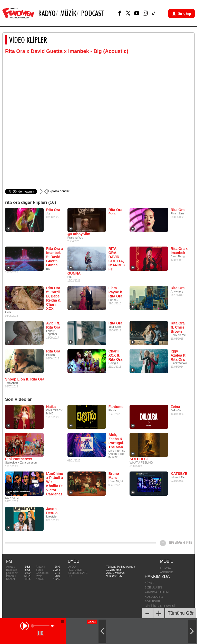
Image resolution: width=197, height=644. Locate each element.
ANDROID (167, 572)
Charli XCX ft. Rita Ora (115, 355)
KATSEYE (179, 474)
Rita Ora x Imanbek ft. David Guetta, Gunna (55, 257)
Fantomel (116, 407)
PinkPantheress (19, 459)
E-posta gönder (55, 191)
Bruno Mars (114, 476)
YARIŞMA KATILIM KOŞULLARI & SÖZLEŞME (157, 597)
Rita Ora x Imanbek (179, 251)
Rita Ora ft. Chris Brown (178, 327)
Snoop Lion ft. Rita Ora (25, 379)
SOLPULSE (139, 459)
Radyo (47, 13)
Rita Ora (53, 210)
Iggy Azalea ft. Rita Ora (178, 355)
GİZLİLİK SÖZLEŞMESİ (160, 606)
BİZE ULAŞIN (153, 587)
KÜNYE (150, 583)
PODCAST (93, 13)
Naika (51, 407)
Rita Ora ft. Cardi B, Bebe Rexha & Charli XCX (53, 298)
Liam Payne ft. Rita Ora (116, 292)
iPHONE (165, 568)
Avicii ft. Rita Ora (53, 325)
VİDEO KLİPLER (28, 40)
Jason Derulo (52, 511)
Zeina (175, 407)
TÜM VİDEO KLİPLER (180, 543)
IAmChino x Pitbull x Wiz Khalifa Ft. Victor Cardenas (55, 484)
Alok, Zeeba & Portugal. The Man (116, 441)
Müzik (68, 13)
